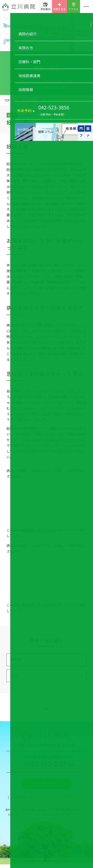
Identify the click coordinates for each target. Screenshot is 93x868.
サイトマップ (66, 801)
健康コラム (24, 100)
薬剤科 (16, 660)
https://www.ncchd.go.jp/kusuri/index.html (54, 440)
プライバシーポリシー (27, 801)
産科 (14, 676)
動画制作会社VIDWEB (38, 530)
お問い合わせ (48, 787)
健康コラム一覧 (46, 709)
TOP (7, 100)
